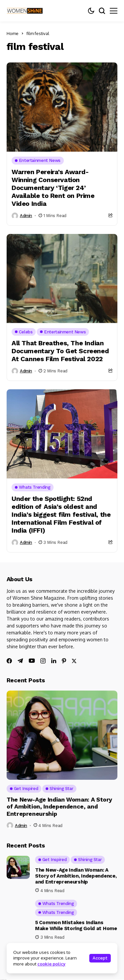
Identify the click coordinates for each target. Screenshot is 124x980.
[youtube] (32, 661)
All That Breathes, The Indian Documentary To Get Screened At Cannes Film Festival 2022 (60, 351)
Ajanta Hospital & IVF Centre (3, 980)
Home (13, 33)
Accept (100, 958)
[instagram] (43, 661)
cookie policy (51, 964)
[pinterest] (64, 661)
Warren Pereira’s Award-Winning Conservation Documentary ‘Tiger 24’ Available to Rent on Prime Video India (53, 188)
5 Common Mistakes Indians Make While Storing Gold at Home (76, 925)
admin (26, 216)
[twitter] (74, 661)
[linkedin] (54, 661)
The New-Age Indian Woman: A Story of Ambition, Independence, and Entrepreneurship (59, 807)
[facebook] (9, 661)
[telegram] (20, 661)
